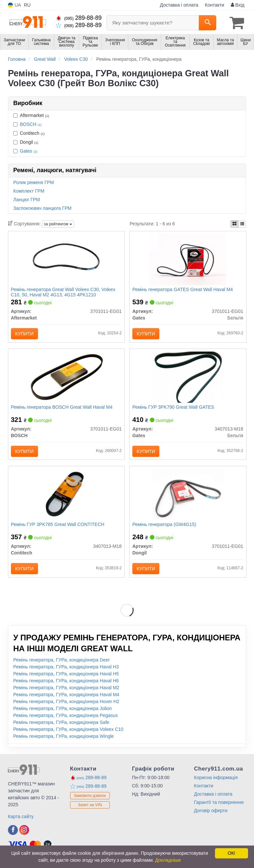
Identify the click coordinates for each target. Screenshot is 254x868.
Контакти (215, 5)
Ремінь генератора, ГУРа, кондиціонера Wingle (63, 741)
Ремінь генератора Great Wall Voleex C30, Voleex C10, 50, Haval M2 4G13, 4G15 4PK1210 (64, 292)
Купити (25, 334)
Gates (29, 151)
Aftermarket (31, 115)
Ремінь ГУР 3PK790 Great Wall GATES (174, 409)
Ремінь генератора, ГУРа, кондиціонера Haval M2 (66, 693)
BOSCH (31, 124)
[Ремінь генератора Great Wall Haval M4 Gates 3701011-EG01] (188, 259)
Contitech (29, 133)
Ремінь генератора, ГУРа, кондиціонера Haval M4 (66, 699)
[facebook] (13, 835)
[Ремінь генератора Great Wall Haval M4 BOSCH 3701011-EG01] (66, 379)
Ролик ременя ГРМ (34, 182)
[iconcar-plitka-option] (234, 224)
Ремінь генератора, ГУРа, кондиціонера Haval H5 (66, 679)
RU (27, 5)
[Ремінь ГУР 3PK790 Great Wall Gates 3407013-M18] (188, 379)
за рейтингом (58, 224)
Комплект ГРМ (29, 191)
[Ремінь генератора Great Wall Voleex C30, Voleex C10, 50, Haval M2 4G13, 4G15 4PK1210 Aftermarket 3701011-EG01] (66, 259)
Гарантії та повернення (219, 807)
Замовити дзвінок (90, 801)
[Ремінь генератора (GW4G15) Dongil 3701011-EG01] (188, 498)
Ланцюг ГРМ (27, 199)
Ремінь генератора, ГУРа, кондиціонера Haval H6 (66, 686)
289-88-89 (79, 18)
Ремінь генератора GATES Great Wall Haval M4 (183, 290)
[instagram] (24, 835)
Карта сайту (21, 821)
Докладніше (168, 860)
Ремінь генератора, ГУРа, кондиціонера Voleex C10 (68, 734)
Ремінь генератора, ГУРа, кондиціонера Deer (62, 665)
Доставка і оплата (179, 5)
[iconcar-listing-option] (242, 224)
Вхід (238, 5)
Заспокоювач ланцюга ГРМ (42, 208)
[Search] (208, 23)
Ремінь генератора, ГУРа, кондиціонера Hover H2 (66, 706)
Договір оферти (211, 815)
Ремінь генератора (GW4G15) (165, 528)
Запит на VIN (90, 810)
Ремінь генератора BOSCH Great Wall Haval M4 (62, 409)
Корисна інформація (216, 782)
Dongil (26, 142)
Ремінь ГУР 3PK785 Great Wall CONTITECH (58, 528)
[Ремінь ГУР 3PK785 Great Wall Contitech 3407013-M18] (66, 498)
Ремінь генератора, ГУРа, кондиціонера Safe (61, 727)
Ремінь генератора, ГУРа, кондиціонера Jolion (63, 713)
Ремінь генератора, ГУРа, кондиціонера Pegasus (65, 720)
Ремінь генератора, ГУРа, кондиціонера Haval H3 (66, 672)
